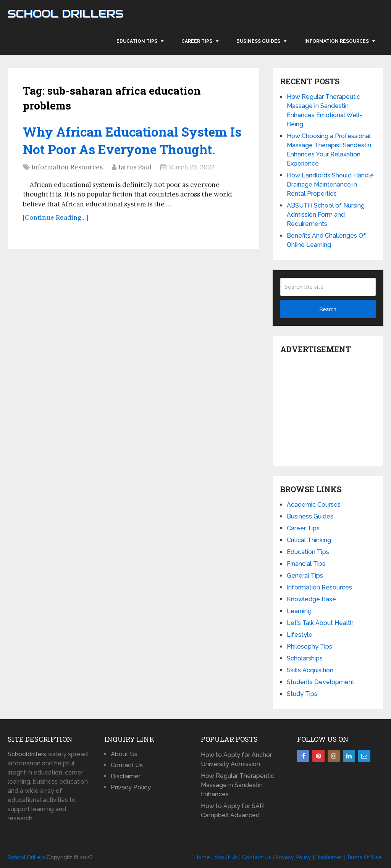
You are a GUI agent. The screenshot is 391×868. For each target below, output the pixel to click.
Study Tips (302, 694)
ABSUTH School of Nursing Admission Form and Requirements (326, 215)
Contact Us (127, 765)
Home (202, 857)
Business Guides (258, 41)
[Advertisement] (336, 408)
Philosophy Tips (309, 647)
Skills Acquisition (310, 670)
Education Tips (137, 41)
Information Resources (337, 41)
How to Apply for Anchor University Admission (236, 759)
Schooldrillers (27, 754)
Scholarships (305, 658)
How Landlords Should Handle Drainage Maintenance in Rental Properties (330, 184)
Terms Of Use (364, 857)
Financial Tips (306, 564)
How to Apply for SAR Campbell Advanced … (232, 811)
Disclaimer (126, 776)
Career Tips (197, 41)
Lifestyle (300, 635)
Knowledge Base (311, 599)
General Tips (305, 576)
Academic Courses (314, 505)
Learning (299, 611)
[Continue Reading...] (56, 219)
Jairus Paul (135, 168)
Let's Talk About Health (320, 623)
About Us (124, 754)
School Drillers (65, 14)
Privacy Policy (131, 787)
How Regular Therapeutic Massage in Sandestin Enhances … (238, 785)
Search (328, 309)
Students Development (321, 682)
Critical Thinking (309, 540)
